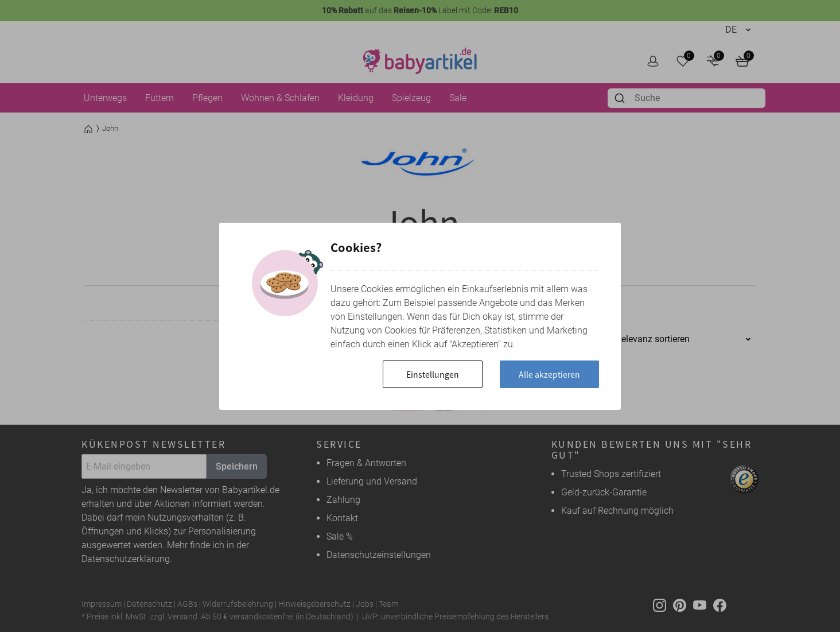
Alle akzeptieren (548, 374)
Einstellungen (430, 374)
